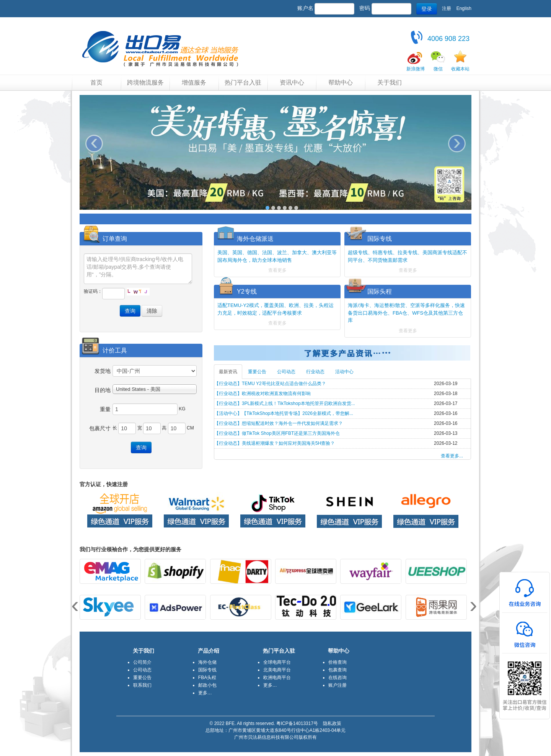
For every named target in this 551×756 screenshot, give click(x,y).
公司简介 (142, 662)
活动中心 (344, 372)
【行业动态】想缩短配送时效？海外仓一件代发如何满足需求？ (279, 423)
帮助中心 (341, 82)
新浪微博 (416, 69)
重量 (105, 409)
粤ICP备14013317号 (297, 723)
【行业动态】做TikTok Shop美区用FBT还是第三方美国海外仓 (277, 433)
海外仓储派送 (255, 239)
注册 (447, 8)
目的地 (103, 390)
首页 (96, 82)
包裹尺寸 (100, 428)
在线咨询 (337, 678)
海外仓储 (207, 662)
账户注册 (337, 685)
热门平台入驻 (243, 82)
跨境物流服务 (145, 82)
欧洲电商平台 (277, 678)
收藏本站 (460, 69)
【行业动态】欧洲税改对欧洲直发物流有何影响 (262, 394)
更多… (205, 693)
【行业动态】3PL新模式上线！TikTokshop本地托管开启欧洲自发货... (285, 403)
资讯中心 (292, 82)
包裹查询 (337, 670)
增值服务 (194, 82)
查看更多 (277, 270)
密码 (365, 8)
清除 (152, 311)
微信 (438, 69)
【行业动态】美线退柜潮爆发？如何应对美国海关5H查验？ (275, 443)
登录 (427, 9)
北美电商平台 (277, 670)
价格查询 (337, 662)
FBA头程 (207, 678)
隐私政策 (332, 723)
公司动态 (286, 372)
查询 (130, 311)
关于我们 (390, 82)
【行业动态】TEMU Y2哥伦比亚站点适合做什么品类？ (270, 384)
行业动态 (315, 372)
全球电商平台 (277, 662)
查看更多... (452, 456)
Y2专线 (247, 291)
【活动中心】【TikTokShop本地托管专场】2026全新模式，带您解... (284, 413)
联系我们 (142, 685)
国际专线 (380, 239)
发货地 (103, 371)
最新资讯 (228, 372)
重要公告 (257, 372)
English (464, 8)
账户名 (305, 8)
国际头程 (380, 291)
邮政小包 (207, 685)
